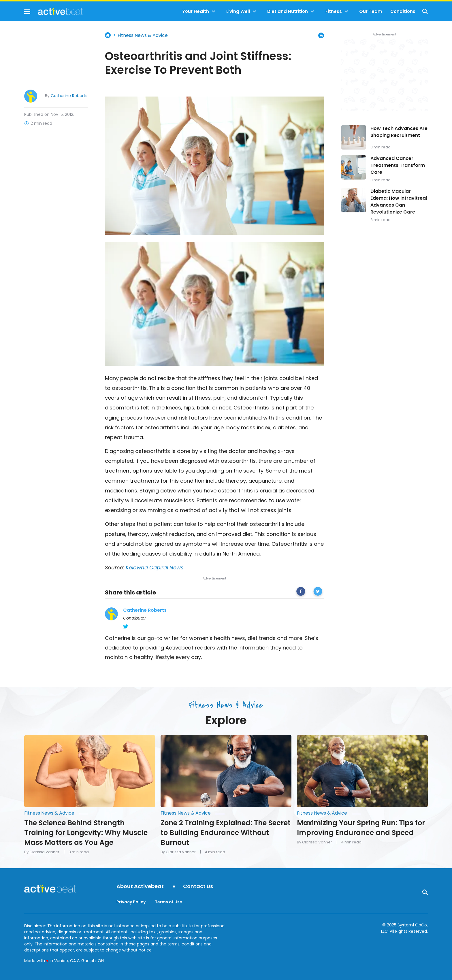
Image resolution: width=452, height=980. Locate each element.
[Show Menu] (27, 11)
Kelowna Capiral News (155, 568)
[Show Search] (425, 11)
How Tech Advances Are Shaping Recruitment (399, 132)
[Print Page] (321, 35)
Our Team (371, 11)
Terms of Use (168, 902)
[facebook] (301, 592)
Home (108, 35)
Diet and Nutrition (288, 11)
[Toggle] (214, 12)
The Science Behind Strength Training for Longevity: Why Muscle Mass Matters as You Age (86, 833)
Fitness (334, 11)
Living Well (238, 11)
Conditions (403, 11)
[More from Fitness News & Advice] (90, 813)
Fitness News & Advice (143, 35)
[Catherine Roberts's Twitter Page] (126, 626)
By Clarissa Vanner (42, 852)
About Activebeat (140, 886)
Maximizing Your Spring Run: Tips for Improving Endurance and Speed (361, 828)
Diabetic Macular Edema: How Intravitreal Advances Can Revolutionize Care (399, 202)
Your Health (196, 11)
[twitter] (318, 592)
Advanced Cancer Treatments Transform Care (398, 165)
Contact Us (198, 886)
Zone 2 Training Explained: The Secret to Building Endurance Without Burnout (226, 833)
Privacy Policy (131, 902)
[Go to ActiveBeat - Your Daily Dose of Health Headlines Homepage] (53, 11)
